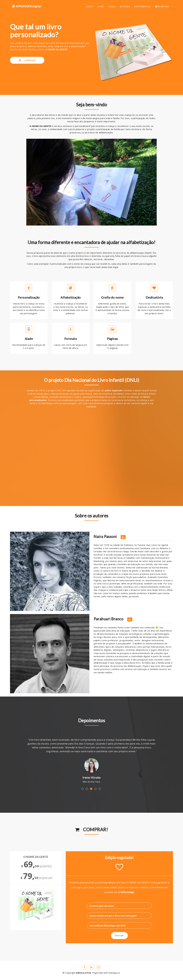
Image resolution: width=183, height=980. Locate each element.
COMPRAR (162, 6)
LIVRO (101, 6)
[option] (91, 759)
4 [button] (95, 789)
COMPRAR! (27, 60)
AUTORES (125, 6)
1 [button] (83, 789)
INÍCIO (90, 6)
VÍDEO (112, 6)
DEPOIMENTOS (143, 6)
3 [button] (91, 789)
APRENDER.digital (27, 6)
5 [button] (100, 789)
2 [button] (87, 789)
